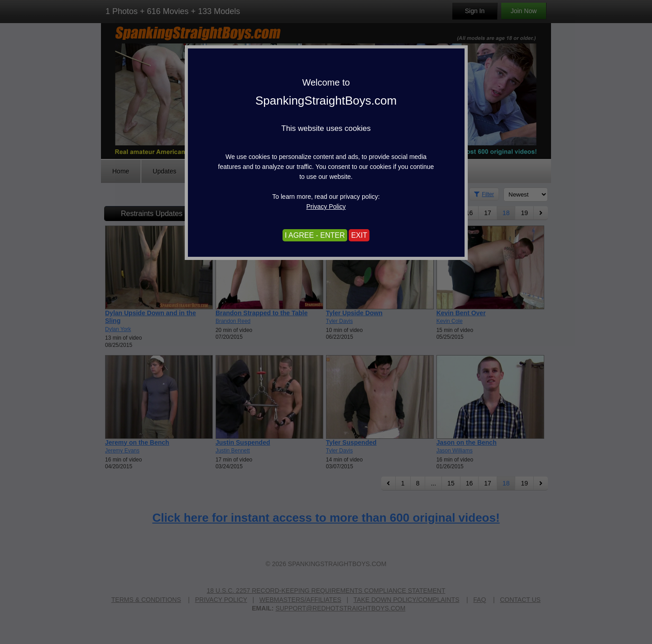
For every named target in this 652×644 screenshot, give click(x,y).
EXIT (359, 235)
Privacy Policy (326, 207)
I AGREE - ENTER (315, 235)
